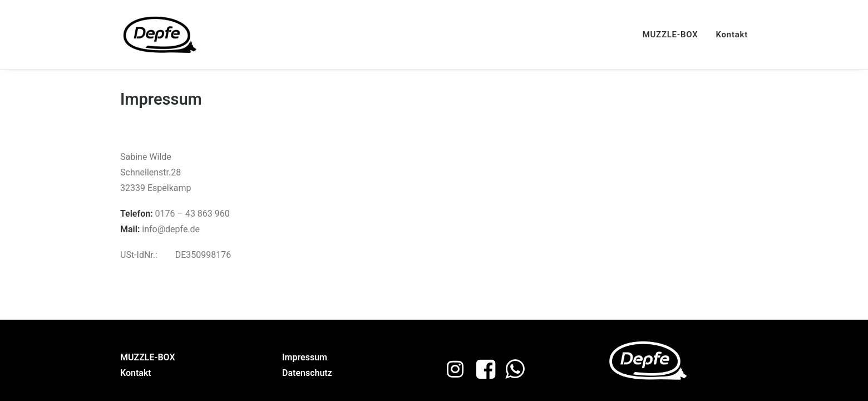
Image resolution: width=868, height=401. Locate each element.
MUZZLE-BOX (670, 35)
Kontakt (732, 35)
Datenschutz (307, 373)
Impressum (305, 357)
